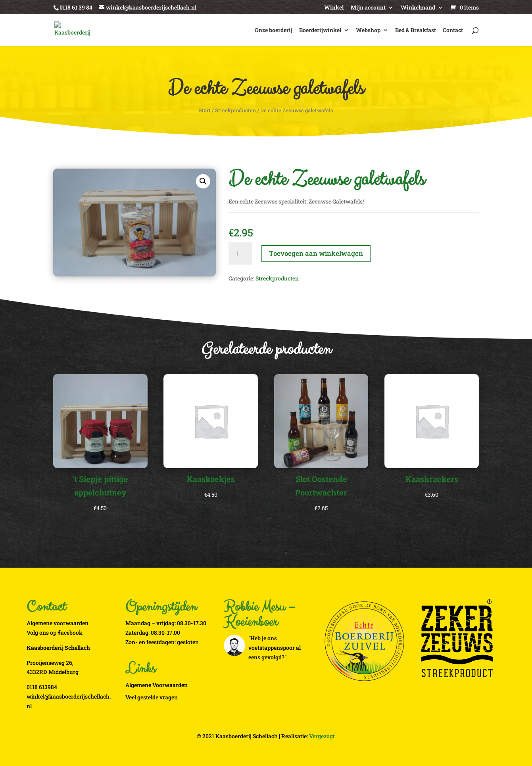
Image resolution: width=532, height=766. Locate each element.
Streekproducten (235, 110)
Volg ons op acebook (55, 633)
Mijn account (368, 8)
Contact (453, 31)
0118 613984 (42, 687)
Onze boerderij (274, 31)
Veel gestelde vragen (152, 697)
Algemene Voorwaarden (157, 685)
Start (205, 110)
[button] (203, 181)
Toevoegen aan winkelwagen (316, 253)
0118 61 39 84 (76, 7)
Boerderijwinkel (320, 31)
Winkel (334, 8)
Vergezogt (322, 736)
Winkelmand (418, 8)
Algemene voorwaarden (58, 623)
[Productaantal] (240, 253)
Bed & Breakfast (416, 31)
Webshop (368, 31)
